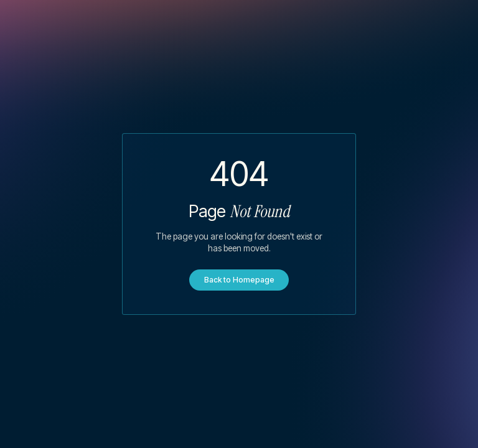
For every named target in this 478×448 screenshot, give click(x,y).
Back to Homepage (239, 280)
